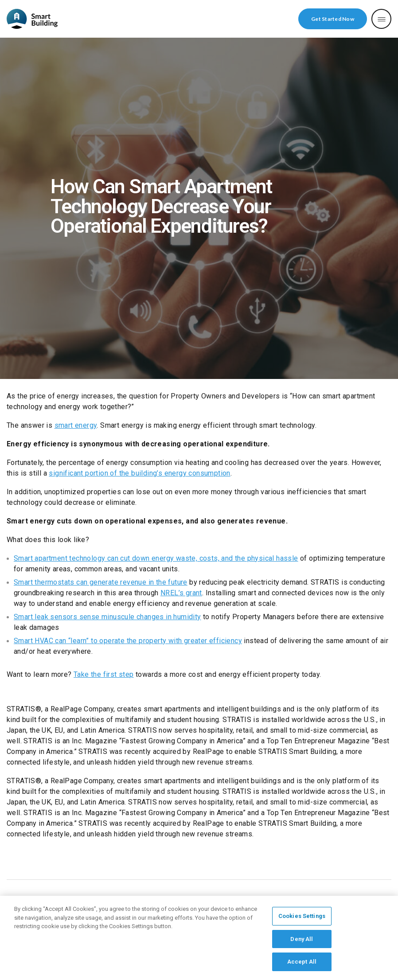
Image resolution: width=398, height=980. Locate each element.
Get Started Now (333, 19)
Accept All (302, 965)
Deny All (302, 942)
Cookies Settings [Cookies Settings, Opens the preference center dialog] (302, 919)
